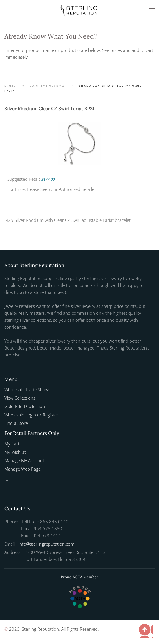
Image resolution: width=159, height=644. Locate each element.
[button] (152, 10)
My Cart (12, 444)
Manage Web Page (22, 469)
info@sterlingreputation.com (46, 544)
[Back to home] (79, 10)
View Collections (20, 398)
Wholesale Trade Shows (27, 389)
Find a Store (16, 423)
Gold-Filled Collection (25, 406)
